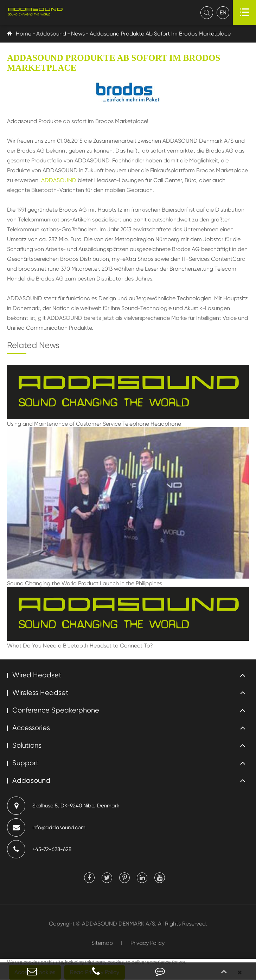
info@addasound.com (46, 827)
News (78, 34)
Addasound (51, 34)
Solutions (27, 745)
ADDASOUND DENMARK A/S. (119, 924)
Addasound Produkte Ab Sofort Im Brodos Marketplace (160, 34)
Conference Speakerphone (56, 710)
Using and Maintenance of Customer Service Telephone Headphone (94, 424)
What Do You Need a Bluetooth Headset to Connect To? (80, 646)
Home (24, 34)
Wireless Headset (40, 693)
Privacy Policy (148, 943)
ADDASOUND (59, 180)
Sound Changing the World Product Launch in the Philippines (85, 583)
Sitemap (102, 943)
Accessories (31, 728)
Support (25, 763)
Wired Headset (37, 675)
